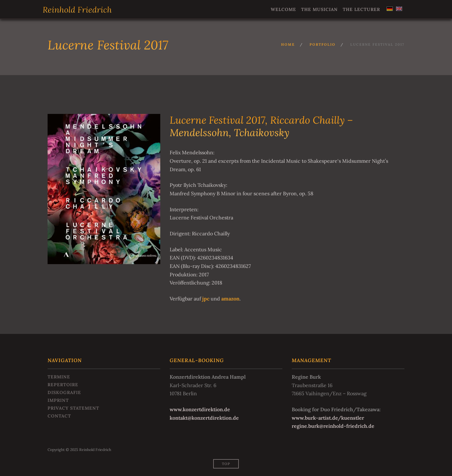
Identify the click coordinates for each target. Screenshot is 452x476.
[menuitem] (389, 9)
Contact (59, 416)
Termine (59, 377)
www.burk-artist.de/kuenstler (328, 418)
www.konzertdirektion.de (200, 409)
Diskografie (64, 392)
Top (226, 464)
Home (288, 44)
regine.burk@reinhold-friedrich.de (333, 426)
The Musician (319, 9)
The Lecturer (361, 9)
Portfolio (323, 44)
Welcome (283, 9)
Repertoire (63, 385)
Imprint (58, 400)
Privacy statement (73, 408)
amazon (230, 299)
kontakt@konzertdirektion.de (204, 418)
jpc (206, 299)
